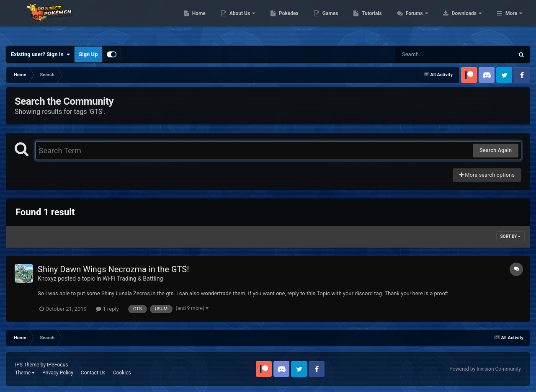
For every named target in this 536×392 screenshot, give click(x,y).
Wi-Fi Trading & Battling (133, 279)
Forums (468, 21)
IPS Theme (27, 365)
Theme (25, 373)
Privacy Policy (58, 373)
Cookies (122, 373)
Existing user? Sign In (40, 54)
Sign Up (88, 54)
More (511, 21)
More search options (487, 175)
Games (383, 21)
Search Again (496, 150)
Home (252, 21)
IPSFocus (57, 365)
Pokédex (342, 21)
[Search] (433, 54)
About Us (293, 21)
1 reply (107, 309)
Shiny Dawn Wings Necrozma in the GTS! (113, 269)
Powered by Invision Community (485, 369)
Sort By (510, 236)
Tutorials (425, 21)
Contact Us (93, 373)
